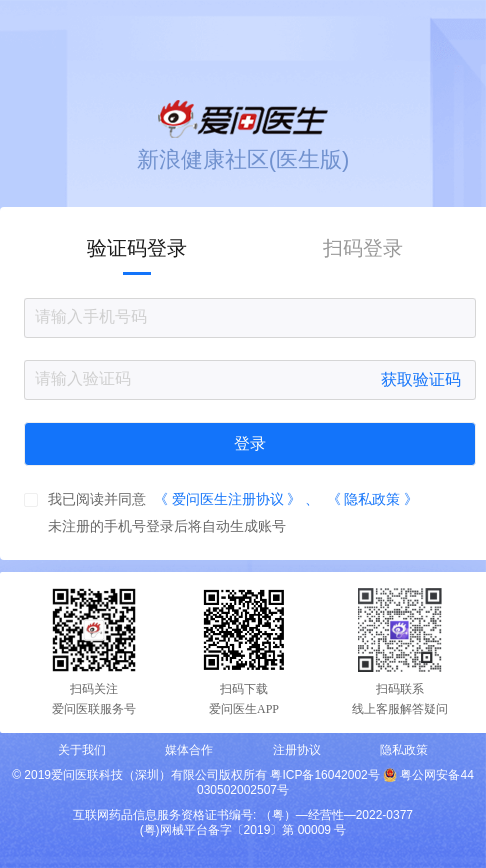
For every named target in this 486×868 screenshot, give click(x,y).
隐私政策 (404, 750)
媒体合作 (189, 750)
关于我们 (82, 750)
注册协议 (297, 750)
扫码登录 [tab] (363, 248)
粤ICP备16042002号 (324, 775)
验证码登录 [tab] (137, 248)
